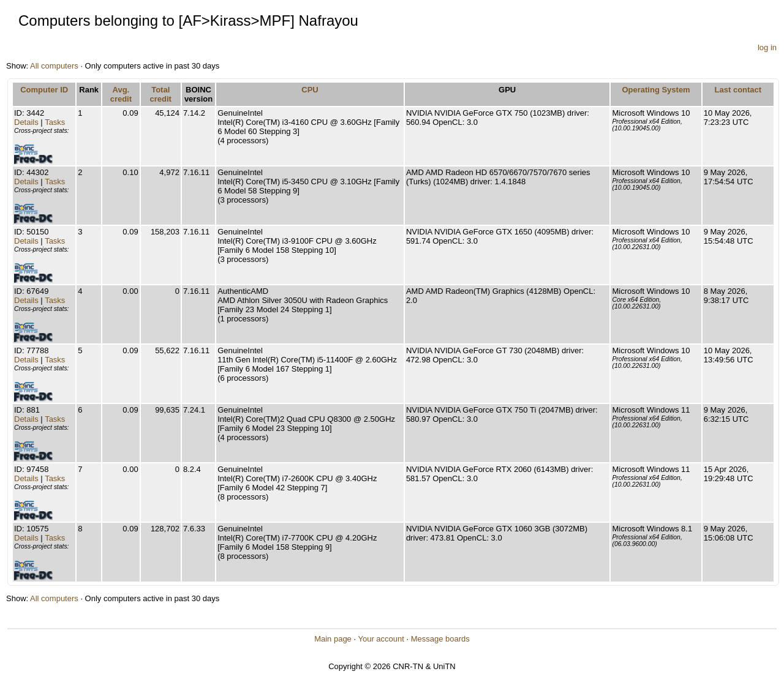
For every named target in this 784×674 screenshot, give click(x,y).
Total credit (161, 94)
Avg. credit (121, 94)
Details (26, 122)
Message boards (440, 639)
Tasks (55, 122)
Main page (333, 639)
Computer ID (44, 90)
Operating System (656, 90)
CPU (310, 90)
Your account (381, 639)
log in (767, 47)
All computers (54, 66)
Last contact (738, 90)
